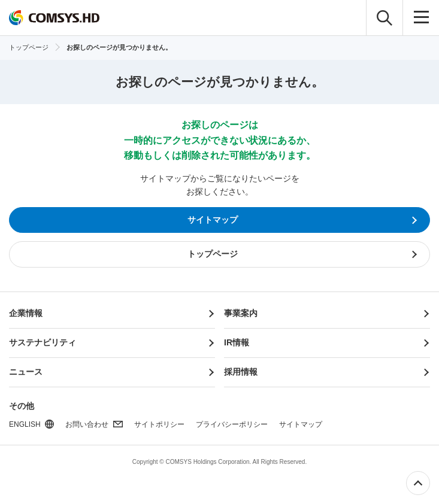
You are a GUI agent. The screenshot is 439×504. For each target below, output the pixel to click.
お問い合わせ (87, 424)
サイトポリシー (159, 424)
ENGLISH (25, 424)
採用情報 (241, 372)
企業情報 (26, 313)
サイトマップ (301, 424)
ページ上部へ (418, 483)
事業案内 (241, 313)
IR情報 (237, 342)
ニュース (26, 372)
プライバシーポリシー (232, 424)
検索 (384, 18)
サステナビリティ (43, 342)
